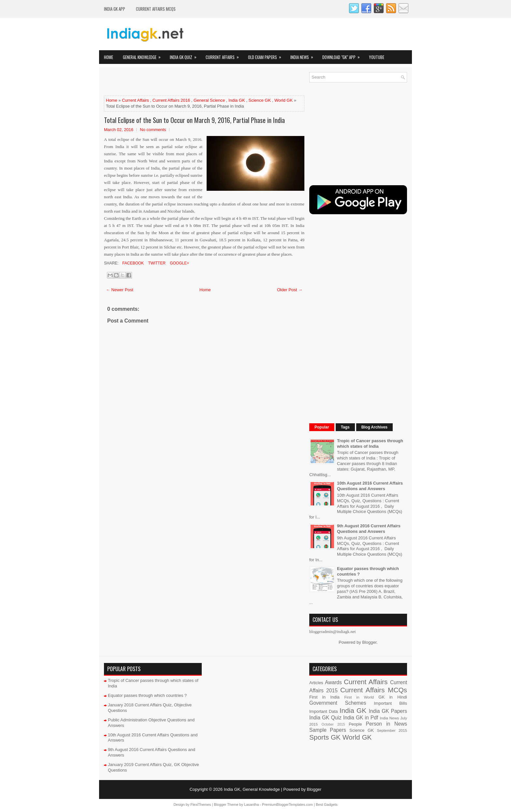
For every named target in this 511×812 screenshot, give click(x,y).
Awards (333, 682)
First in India (324, 697)
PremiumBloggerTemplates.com (287, 804)
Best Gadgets (327, 804)
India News (304, 55)
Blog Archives (374, 427)
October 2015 (333, 724)
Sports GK (325, 737)
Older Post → (290, 290)
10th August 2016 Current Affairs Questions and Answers (370, 486)
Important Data (324, 711)
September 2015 (392, 730)
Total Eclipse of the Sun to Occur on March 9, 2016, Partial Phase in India (194, 120)
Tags (345, 427)
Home (109, 57)
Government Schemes (338, 703)
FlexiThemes (201, 804)
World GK (284, 100)
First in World (359, 697)
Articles (316, 683)
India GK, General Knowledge (252, 789)
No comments (153, 130)
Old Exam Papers (267, 55)
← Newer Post (120, 290)
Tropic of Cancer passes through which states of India (370, 444)
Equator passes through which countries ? (147, 695)
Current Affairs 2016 (171, 100)
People (355, 724)
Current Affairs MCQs (156, 9)
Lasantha (251, 804)
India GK (237, 100)
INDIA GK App (115, 9)
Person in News (387, 724)
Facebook (132, 263)
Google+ (179, 263)
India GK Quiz (185, 55)
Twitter (156, 263)
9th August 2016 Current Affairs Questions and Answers (369, 529)
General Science (209, 100)
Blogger (369, 642)
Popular (322, 427)
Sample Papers (328, 730)
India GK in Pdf (361, 718)
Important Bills (390, 703)
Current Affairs (224, 55)
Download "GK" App (343, 55)
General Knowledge (144, 55)
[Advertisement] (180, 82)
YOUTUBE (377, 57)
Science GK (260, 100)
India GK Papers (388, 711)
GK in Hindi (393, 697)
